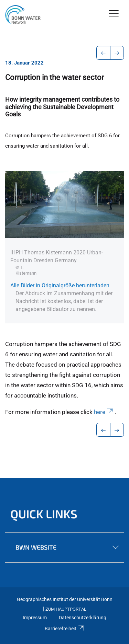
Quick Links (44, 514)
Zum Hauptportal (66, 609)
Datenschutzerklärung (83, 618)
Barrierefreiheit (64, 629)
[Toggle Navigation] (114, 14)
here (104, 412)
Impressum (35, 618)
